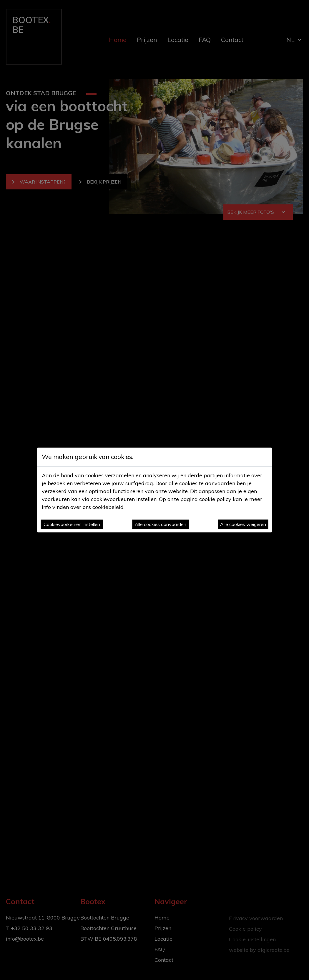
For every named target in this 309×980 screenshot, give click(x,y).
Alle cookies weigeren (243, 524)
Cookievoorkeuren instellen (72, 524)
